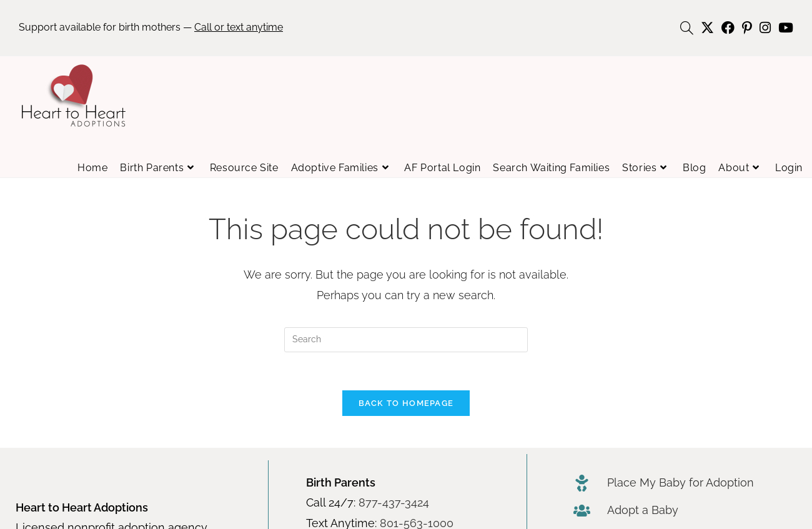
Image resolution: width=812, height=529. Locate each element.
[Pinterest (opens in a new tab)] (747, 28)
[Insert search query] (406, 340)
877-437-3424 (394, 502)
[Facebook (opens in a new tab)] (728, 28)
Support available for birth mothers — (151, 27)
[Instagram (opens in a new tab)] (765, 28)
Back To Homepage (406, 403)
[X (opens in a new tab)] (707, 28)
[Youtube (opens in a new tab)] (784, 28)
